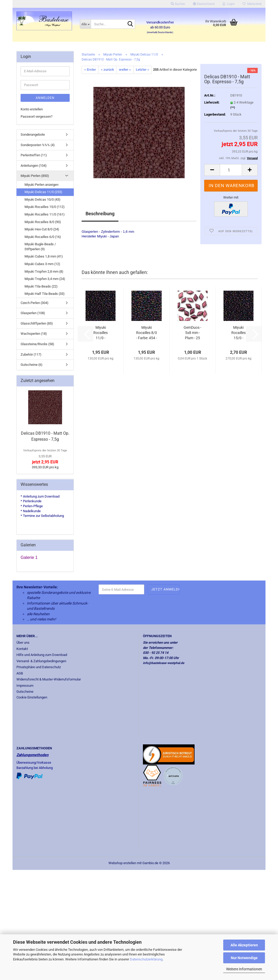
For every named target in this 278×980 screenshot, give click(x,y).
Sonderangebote (33, 135)
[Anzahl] (231, 170)
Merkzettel (252, 4)
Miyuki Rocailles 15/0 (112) (45, 207)
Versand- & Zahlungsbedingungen (41, 661)
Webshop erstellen (122, 863)
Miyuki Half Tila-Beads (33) (45, 294)
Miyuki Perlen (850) (35, 176)
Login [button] (229, 4)
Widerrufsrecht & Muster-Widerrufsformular (49, 679)
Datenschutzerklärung (146, 959)
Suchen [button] (178, 4)
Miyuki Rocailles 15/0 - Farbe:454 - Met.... (238, 333)
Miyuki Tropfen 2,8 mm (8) (44, 271)
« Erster (90, 70)
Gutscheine (25, 692)
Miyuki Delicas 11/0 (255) (43, 192)
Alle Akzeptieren (244, 945)
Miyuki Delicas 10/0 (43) (43, 199)
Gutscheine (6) (32, 365)
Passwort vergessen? (37, 116)
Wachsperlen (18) (34, 334)
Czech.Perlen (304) (35, 303)
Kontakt (22, 649)
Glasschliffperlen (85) (37, 323)
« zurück (107, 70)
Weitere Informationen (244, 969)
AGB (20, 673)
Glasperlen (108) (33, 313)
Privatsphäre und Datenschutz (39, 667)
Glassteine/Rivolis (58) (37, 344)
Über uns (23, 643)
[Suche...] (85, 24)
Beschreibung (100, 214)
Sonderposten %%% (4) (38, 145)
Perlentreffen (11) (34, 155)
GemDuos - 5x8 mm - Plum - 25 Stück (192, 333)
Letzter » (143, 70)
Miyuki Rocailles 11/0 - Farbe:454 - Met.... (101, 333)
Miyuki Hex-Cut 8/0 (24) (42, 229)
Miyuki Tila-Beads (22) (41, 286)
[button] (204, 4)
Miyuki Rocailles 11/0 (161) (45, 214)
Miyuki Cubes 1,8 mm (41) (44, 256)
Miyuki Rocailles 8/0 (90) (43, 222)
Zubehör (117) (31, 354)
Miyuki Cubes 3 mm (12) (42, 264)
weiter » (125, 70)
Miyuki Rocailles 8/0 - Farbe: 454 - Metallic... (147, 333)
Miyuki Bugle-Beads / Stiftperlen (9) (40, 247)
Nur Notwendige (244, 958)
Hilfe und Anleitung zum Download (42, 655)
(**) (233, 108)
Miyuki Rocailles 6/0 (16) (43, 237)
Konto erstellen (32, 109)
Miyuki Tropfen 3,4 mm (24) (45, 279)
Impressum (25, 686)
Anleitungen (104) (34, 166)
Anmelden (45, 98)
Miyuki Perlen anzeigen (41, 185)
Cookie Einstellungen (32, 697)
